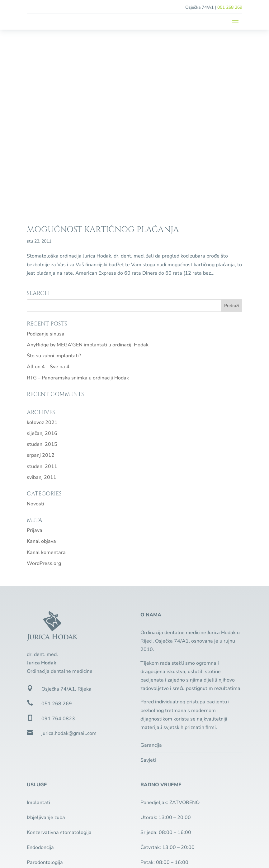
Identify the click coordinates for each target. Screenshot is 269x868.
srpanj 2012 (41, 277)
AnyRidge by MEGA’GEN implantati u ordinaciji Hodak (88, 167)
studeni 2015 (42, 266)
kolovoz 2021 (42, 244)
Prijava (35, 352)
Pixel (70, 832)
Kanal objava (41, 363)
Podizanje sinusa (46, 156)
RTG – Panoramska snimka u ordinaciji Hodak (78, 200)
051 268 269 (230, 7)
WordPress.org (44, 385)
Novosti (35, 326)
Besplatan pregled (179, 735)
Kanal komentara (46, 374)
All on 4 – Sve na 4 (48, 189)
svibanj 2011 (42, 299)
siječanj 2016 (42, 255)
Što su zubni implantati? (54, 178)
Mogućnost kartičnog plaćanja (103, 52)
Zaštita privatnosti (195, 824)
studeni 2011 (42, 288)
